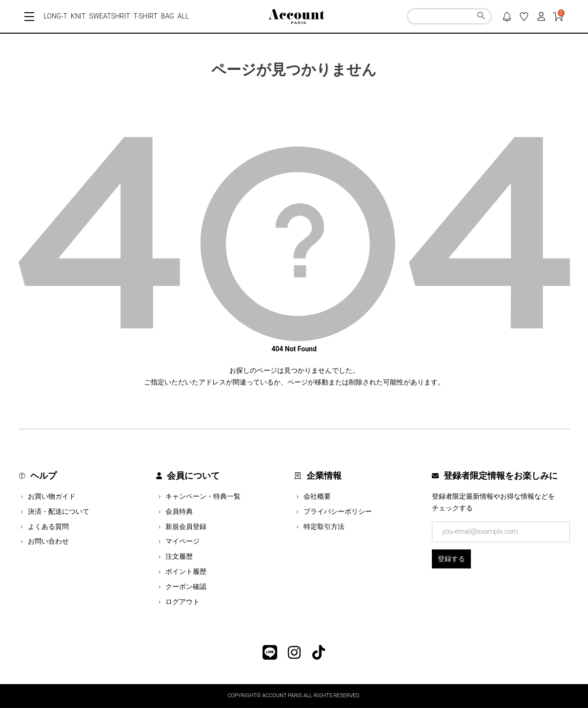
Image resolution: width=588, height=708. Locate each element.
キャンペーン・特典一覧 (203, 496)
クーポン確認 (186, 587)
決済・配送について (59, 511)
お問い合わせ (48, 541)
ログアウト (182, 602)
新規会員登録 (186, 526)
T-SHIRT (145, 16)
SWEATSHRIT (110, 16)
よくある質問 (48, 526)
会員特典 (179, 511)
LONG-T (56, 16)
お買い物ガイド (52, 496)
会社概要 (317, 496)
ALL (183, 16)
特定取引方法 (324, 526)
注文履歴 (179, 556)
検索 (481, 17)
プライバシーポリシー (338, 511)
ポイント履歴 (186, 571)
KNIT (78, 16)
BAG (168, 16)
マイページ (182, 541)
